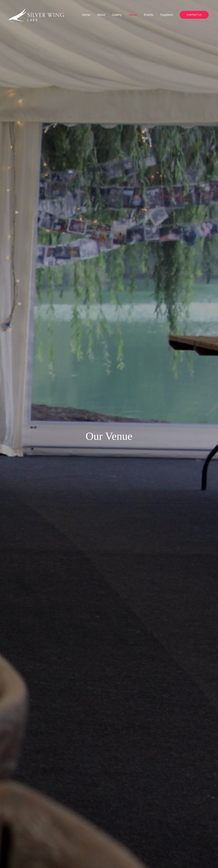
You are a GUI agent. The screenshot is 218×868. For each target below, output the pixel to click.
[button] (194, 30)
